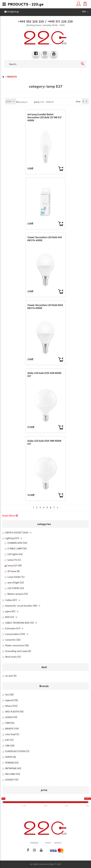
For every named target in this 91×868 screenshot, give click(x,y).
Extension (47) (13, 628)
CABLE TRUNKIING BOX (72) (19, 623)
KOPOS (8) (11, 757)
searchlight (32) (16, 583)
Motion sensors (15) (18, 594)
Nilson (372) (11, 706)
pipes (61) (10, 611)
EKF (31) (9, 740)
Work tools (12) (13, 657)
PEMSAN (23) (12, 763)
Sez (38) (9, 695)
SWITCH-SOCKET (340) (17, 533)
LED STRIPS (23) (16, 588)
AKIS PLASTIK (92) (14, 712)
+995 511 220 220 (60, 22)
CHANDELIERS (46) (17, 543)
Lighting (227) (12, 538)
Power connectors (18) (17, 646)
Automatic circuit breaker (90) (21, 606)
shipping (34, 843)
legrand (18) (12, 700)
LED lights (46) (15, 554)
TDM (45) (10, 723)
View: (78, 102)
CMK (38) (10, 746)
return (48, 843)
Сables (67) (11, 600)
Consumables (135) (15, 634)
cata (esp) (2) (12, 734)
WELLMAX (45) (13, 774)
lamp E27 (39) (14, 566)
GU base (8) (14, 571)
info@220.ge (13, 12)
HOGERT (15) (12, 780)
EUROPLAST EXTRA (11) (17, 751)
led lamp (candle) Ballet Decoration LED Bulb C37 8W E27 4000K (44, 117)
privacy (58, 843)
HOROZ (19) (11, 717)
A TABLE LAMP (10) (17, 549)
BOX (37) (10, 617)
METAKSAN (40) (13, 768)
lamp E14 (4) (14, 560)
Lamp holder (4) (16, 577)
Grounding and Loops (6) (18, 651)
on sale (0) (11, 676)
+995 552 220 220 (31, 22)
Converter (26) (13, 640)
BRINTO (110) (12, 729)
